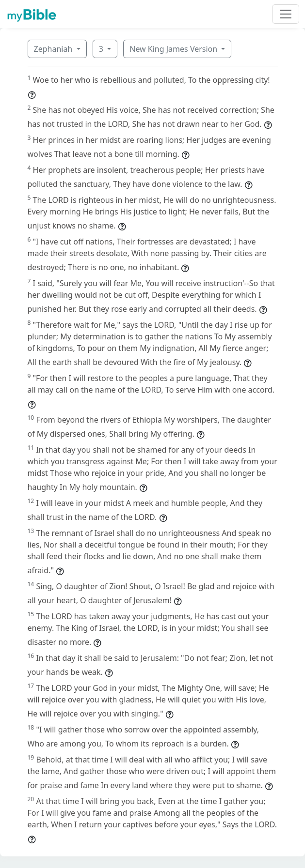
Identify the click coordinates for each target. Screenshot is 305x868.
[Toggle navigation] (286, 14)
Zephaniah (54, 49)
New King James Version (174, 49)
